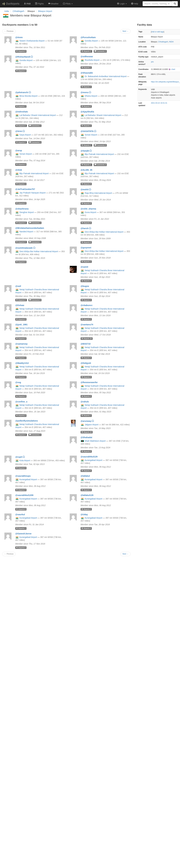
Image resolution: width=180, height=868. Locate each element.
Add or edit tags (158, 32)
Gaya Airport (25, 135)
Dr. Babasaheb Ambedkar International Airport (106, 76)
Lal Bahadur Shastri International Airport (38, 115)
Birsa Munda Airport (28, 96)
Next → (125, 31)
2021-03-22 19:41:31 (159, 103)
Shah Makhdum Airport (95, 441)
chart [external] (172, 69)
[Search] (175, 4)
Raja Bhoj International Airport (98, 193)
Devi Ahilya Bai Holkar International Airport (104, 232)
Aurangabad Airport (93, 460)
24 (87, 339)
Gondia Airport (91, 41)
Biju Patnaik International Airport (99, 154)
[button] (68, 4)
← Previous (9, 31)
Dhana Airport (91, 96)
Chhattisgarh (163, 42)
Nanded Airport (26, 232)
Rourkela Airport (92, 60)
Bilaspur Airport (45, 11)
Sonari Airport (91, 135)
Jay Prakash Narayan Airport (32, 193)
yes (152, 62)
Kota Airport (25, 460)
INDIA (171, 42)
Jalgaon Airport (92, 425)
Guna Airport (91, 212)
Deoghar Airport (27, 212)
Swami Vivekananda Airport (32, 41)
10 (87, 432)
